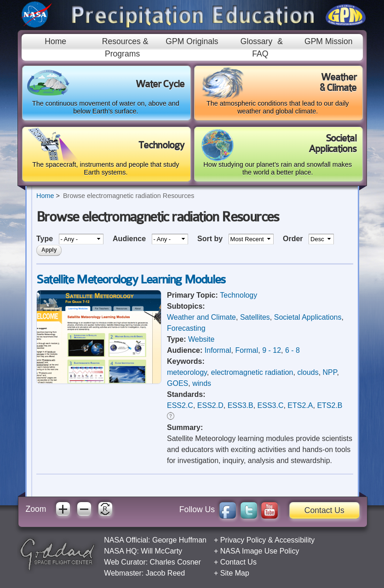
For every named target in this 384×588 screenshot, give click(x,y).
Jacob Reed (165, 573)
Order (294, 239)
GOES (178, 383)
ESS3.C (271, 405)
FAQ (260, 54)
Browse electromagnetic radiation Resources (129, 196)
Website (201, 339)
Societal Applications (308, 317)
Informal (218, 350)
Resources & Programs (125, 47)
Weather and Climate (201, 317)
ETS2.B (330, 405)
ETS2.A (300, 405)
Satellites (255, 317)
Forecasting (186, 328)
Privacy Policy (243, 540)
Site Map (235, 573)
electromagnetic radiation (252, 372)
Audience (130, 239)
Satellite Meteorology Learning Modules (131, 280)
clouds (308, 372)
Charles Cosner (175, 562)
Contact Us (324, 510)
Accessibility (295, 540)
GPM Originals (192, 41)
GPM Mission (329, 41)
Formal (246, 350)
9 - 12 (272, 350)
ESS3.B (241, 405)
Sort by (211, 239)
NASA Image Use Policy (260, 551)
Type (46, 239)
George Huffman (179, 540)
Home (55, 41)
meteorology (187, 372)
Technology (238, 295)
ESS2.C (180, 405)
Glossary (256, 41)
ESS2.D (210, 405)
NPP (330, 372)
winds (202, 383)
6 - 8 (292, 350)
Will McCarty (161, 551)
